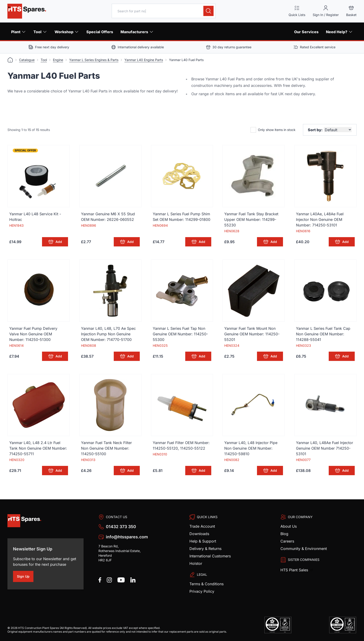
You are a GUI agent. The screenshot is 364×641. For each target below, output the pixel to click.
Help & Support (203, 541)
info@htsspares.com (127, 537)
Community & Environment (304, 549)
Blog (284, 534)
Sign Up (25, 577)
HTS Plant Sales (295, 570)
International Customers (210, 556)
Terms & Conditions (206, 584)
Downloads (199, 534)
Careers (287, 541)
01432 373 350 (121, 527)
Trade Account (202, 526)
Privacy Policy (202, 591)
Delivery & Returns (205, 549)
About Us (289, 526)
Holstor (196, 563)
